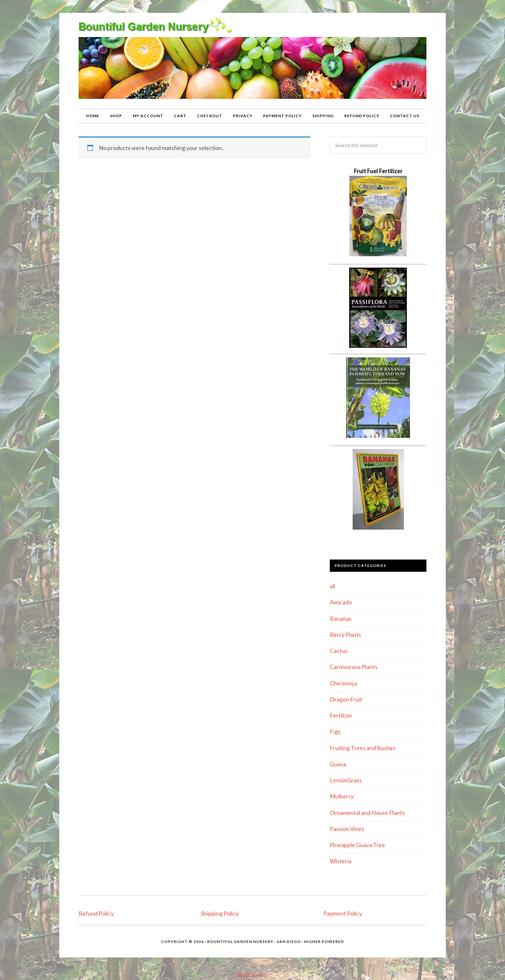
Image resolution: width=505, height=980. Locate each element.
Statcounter (253, 975)
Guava (338, 764)
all (333, 586)
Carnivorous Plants (354, 667)
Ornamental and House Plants (367, 813)
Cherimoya (343, 683)
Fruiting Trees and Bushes (363, 748)
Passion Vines (347, 829)
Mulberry (342, 796)
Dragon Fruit (346, 699)
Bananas (341, 618)
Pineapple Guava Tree (357, 845)
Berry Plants (345, 635)
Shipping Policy (220, 913)
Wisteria (341, 861)
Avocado (341, 602)
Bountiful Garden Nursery (252, 61)
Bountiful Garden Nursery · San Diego (254, 942)
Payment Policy (343, 913)
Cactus (339, 651)
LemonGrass (346, 780)
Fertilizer (341, 715)
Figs (335, 731)
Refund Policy (96, 913)
